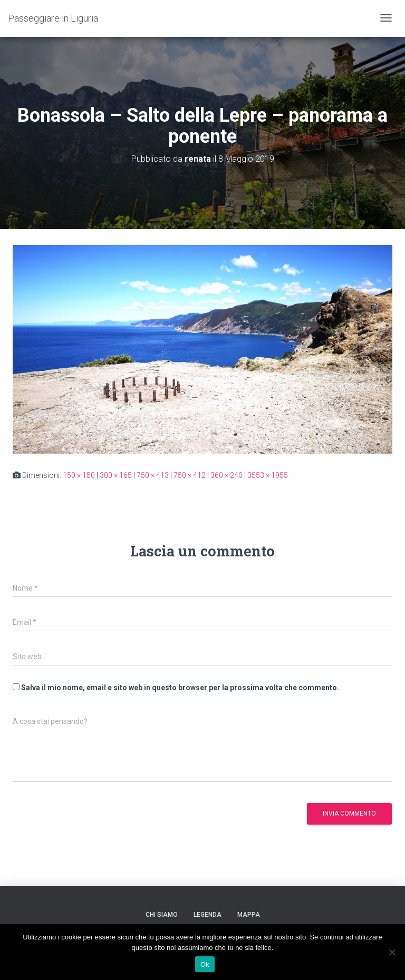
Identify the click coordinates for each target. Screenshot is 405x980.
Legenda (208, 915)
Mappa (249, 915)
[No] (392, 952)
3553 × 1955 (268, 475)
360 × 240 (226, 475)
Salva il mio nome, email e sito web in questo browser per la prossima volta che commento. (180, 688)
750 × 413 (153, 475)
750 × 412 (190, 475)
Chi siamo (162, 915)
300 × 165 (116, 475)
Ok (205, 964)
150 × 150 (79, 475)
